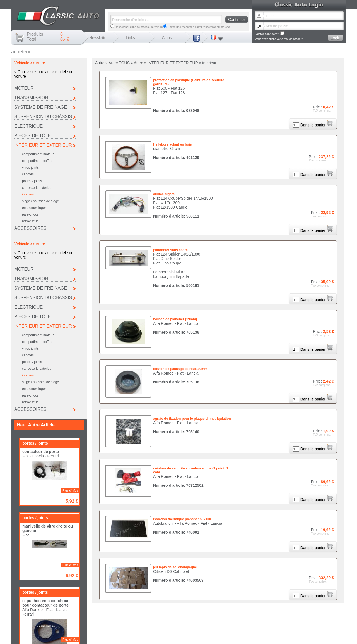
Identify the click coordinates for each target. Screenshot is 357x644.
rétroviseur (30, 221)
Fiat (248, 609)
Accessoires (30, 228)
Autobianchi (180, 609)
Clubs (167, 38)
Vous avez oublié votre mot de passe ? (279, 39)
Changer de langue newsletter (191, 621)
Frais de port (303, 621)
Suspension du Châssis (43, 117)
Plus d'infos (70, 309)
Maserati (214, 612)
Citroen (214, 609)
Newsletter (98, 38)
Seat (176, 615)
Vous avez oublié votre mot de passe (235, 621)
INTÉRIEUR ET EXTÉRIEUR (43, 145)
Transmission (31, 98)
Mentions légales (283, 621)
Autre (213, 615)
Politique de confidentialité (189, 624)
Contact (265, 621)
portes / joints (32, 181)
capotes (28, 174)
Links (130, 38)
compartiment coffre (37, 161)
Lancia (177, 612)
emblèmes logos (34, 208)
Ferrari (286, 609)
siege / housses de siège (40, 201)
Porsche (287, 612)
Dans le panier (317, 125)
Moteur (24, 88)
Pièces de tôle (32, 136)
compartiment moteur (38, 154)
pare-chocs (30, 214)
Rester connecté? (269, 33)
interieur (28, 194)
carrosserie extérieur (37, 188)
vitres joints (30, 168)
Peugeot (251, 612)
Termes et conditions (326, 621)
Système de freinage (41, 107)
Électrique (28, 126)
